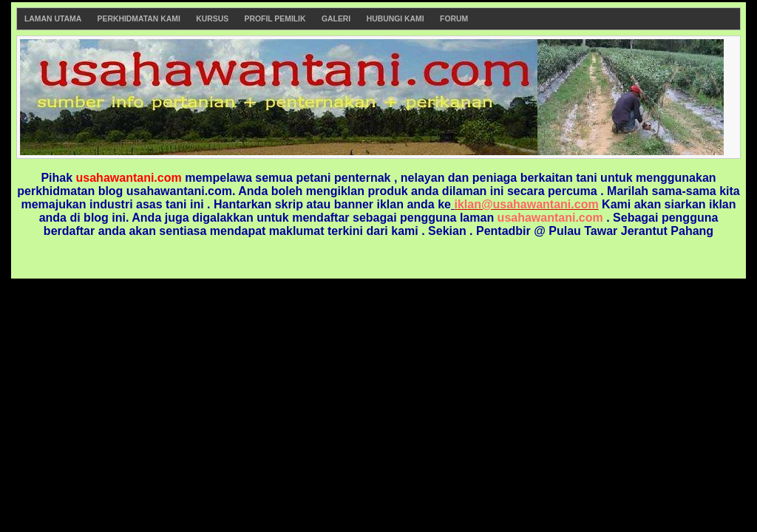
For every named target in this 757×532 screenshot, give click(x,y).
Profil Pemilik (275, 19)
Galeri (336, 19)
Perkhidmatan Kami (139, 19)
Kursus (212, 19)
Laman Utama (53, 19)
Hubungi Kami (396, 19)
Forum (454, 19)
